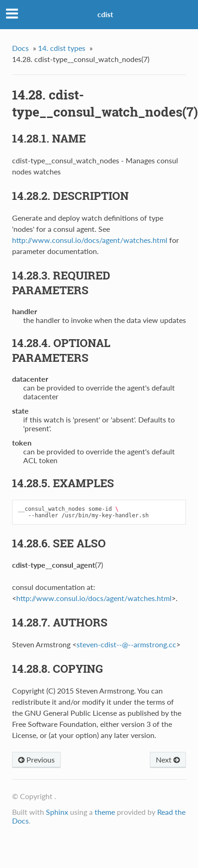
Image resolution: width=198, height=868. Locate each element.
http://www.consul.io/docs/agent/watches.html (90, 240)
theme (105, 812)
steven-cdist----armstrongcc (126, 644)
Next (168, 759)
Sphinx (57, 812)
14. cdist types (62, 48)
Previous (36, 759)
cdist (105, 14)
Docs (20, 48)
